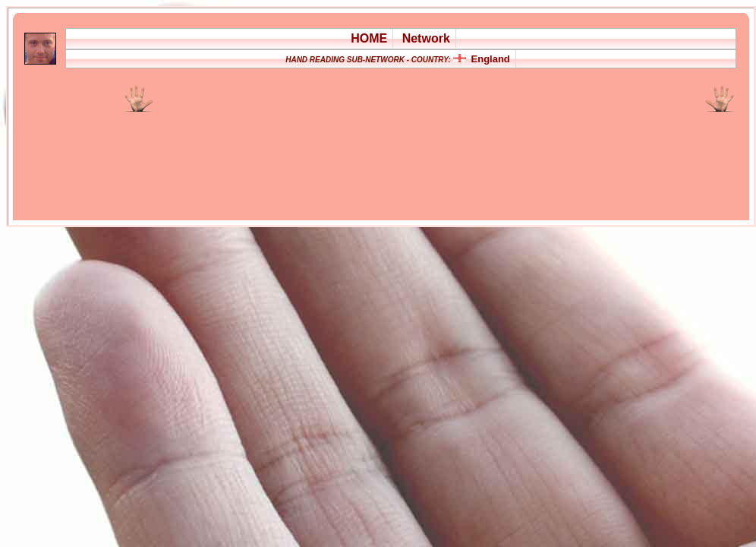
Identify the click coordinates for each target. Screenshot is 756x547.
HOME (369, 38)
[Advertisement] (221, 157)
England (491, 59)
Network (426, 38)
